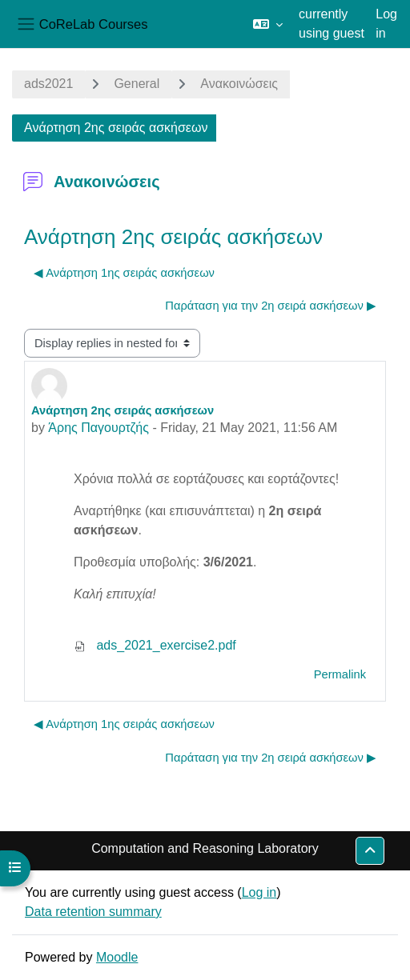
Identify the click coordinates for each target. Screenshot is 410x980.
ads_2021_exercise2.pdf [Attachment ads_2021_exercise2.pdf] (155, 645)
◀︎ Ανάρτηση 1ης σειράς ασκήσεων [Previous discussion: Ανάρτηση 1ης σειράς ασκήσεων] (124, 273)
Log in (386, 24)
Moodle (117, 957)
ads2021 (48, 84)
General (137, 84)
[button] (268, 24)
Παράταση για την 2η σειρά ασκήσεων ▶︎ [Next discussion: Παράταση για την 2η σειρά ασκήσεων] (271, 306)
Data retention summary (93, 912)
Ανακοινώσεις (239, 84)
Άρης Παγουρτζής (98, 428)
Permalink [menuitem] (340, 674)
